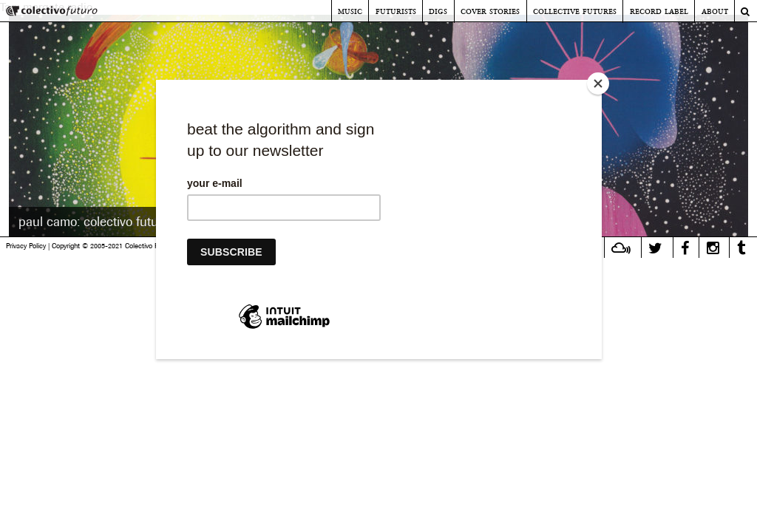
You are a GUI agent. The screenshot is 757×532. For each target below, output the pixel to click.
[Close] (598, 83)
